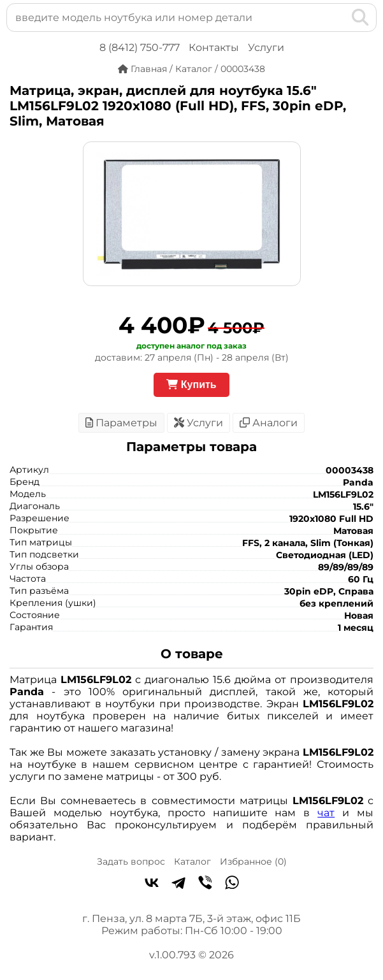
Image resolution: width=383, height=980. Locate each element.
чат (326, 813)
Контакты (214, 47)
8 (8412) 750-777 (140, 47)
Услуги (266, 47)
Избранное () (253, 861)
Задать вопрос (131, 861)
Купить (191, 385)
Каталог (192, 861)
